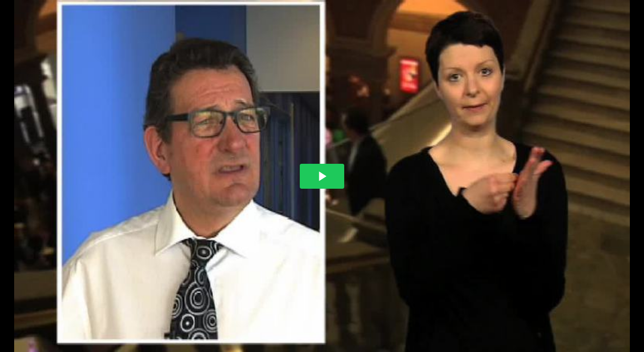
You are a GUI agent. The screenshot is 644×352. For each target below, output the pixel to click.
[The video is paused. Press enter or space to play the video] (322, 176)
